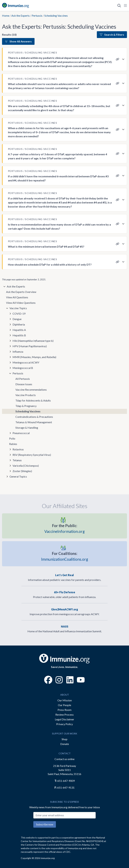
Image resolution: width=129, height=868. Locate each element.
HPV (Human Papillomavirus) (30, 346)
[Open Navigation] (125, 5)
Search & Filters (112, 35)
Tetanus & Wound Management (34, 422)
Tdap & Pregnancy (26, 406)
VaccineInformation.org (64, 528)
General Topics (18, 476)
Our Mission (65, 700)
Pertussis (37, 16)
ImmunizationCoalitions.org (65, 556)
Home (6, 16)
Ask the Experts (20, 16)
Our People (64, 705)
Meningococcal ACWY (26, 362)
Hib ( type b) (33, 341)
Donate (65, 744)
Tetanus (17, 460)
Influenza (18, 352)
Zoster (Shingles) (22, 471)
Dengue (17, 319)
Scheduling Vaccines (28, 411)
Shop (64, 739)
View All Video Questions (21, 303)
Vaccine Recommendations (31, 390)
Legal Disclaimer (64, 719)
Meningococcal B (23, 368)
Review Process (64, 715)
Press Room (64, 710)
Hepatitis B (19, 335)
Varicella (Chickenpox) (26, 466)
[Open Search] (119, 5)
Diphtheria (19, 324)
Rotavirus (18, 449)
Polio (12, 438)
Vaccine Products (26, 395)
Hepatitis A (19, 330)
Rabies (13, 444)
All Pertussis (23, 379)
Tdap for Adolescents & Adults (33, 400)
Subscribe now (45, 824)
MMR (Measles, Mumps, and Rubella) (34, 357)
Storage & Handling (27, 428)
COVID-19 (19, 314)
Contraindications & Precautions (34, 417)
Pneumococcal (21, 433)
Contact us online (64, 759)
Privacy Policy (64, 724)
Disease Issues (24, 384)
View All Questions (17, 297)
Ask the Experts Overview (21, 292)
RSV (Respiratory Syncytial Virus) (32, 455)
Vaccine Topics (18, 308)
